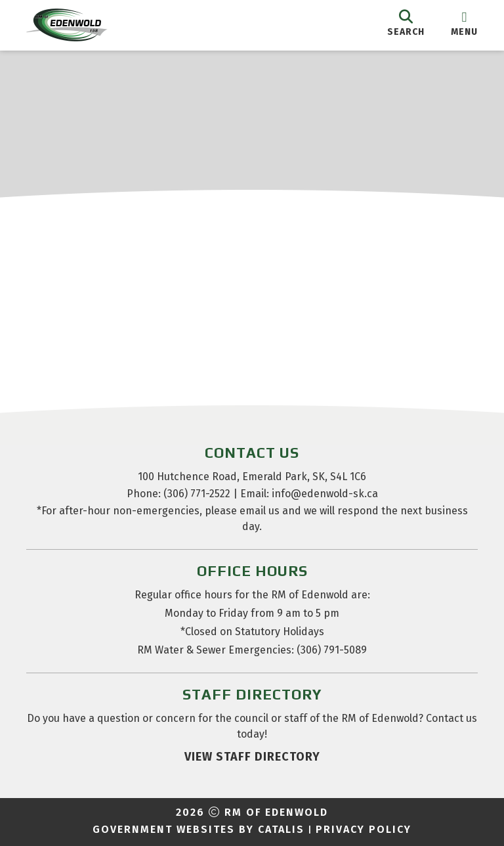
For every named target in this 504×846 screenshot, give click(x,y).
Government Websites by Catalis (199, 829)
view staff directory (252, 757)
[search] (406, 24)
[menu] (464, 24)
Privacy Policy (364, 829)
